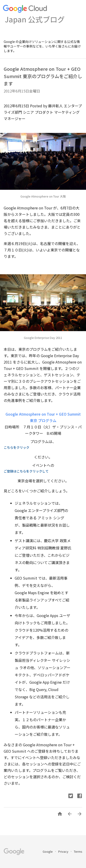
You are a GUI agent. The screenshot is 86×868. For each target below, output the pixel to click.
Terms (78, 851)
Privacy (64, 851)
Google (48, 851)
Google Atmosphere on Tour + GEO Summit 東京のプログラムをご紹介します (43, 76)
